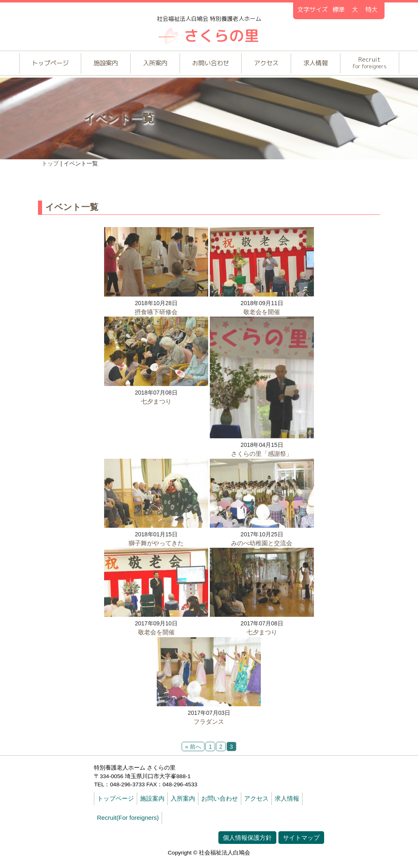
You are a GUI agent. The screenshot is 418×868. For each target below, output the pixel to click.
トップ (51, 166)
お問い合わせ (211, 65)
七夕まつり (156, 408)
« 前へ (193, 757)
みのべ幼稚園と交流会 (262, 550)
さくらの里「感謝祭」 (262, 460)
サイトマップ (301, 849)
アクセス (271, 65)
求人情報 (324, 65)
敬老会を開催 (262, 317)
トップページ (40, 65)
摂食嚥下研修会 (156, 317)
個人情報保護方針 (247, 849)
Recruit (381, 64)
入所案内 (152, 65)
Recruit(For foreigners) (128, 828)
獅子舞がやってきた (156, 550)
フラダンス (209, 731)
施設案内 (99, 65)
